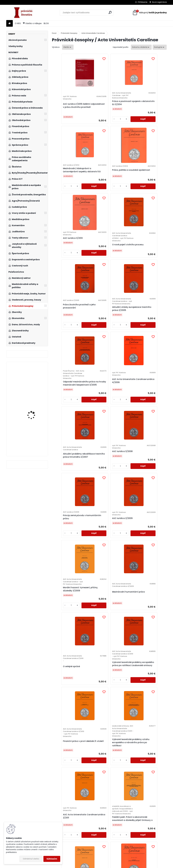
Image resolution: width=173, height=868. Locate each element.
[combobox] (141, 47)
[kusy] (87, 132)
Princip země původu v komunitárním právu (66, 372)
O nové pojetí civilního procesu (95, 203)
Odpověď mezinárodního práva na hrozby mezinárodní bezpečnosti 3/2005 (66, 288)
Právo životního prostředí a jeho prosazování (120, 192)
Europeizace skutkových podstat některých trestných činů (65, 831)
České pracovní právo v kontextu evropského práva (152, 827)
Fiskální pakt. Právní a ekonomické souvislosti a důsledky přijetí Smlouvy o (95, 570)
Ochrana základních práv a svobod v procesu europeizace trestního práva (94, 831)
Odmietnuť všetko (31, 859)
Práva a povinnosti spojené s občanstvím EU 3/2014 (95, 112)
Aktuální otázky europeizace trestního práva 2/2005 (152, 197)
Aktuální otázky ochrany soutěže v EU (94, 752)
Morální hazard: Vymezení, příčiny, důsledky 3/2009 (121, 377)
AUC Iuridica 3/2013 (65, 194)
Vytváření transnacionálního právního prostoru (122, 749)
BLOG (46, 23)
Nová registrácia (159, 2)
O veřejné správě (63, 472)
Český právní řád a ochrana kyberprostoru (122, 827)
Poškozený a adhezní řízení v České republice (34, 443)
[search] (110, 12)
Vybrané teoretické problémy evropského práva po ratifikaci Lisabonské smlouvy (94, 470)
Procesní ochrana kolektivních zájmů (64, 665)
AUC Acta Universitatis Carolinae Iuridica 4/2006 (93, 283)
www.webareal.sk (97, 865)
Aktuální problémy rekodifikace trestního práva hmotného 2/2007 (123, 288)
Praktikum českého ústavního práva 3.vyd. (34, 411)
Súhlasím (52, 859)
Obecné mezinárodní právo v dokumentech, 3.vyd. (34, 382)
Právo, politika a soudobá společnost (151, 107)
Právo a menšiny (121, 570)
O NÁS (18, 23)
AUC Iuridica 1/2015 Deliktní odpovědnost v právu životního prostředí (66, 112)
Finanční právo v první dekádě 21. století (123, 470)
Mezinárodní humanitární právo (151, 379)
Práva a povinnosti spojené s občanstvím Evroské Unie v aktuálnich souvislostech (123, 668)
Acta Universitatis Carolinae (93, 33)
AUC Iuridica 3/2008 (151, 283)
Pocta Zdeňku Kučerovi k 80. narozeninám (90, 669)
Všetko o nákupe (32, 23)
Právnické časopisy (69, 33)
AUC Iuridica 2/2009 (94, 373)
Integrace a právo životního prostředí (151, 572)
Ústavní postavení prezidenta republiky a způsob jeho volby (66, 752)
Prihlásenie (143, 2)
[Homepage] (10, 23)
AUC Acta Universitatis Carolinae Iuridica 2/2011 (64, 563)
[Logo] (24, 13)
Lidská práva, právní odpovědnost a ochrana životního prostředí (151, 750)
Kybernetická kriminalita (148, 662)
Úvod (54, 33)
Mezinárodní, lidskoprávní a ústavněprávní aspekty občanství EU (123, 107)
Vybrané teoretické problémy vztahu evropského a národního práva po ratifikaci (151, 473)
